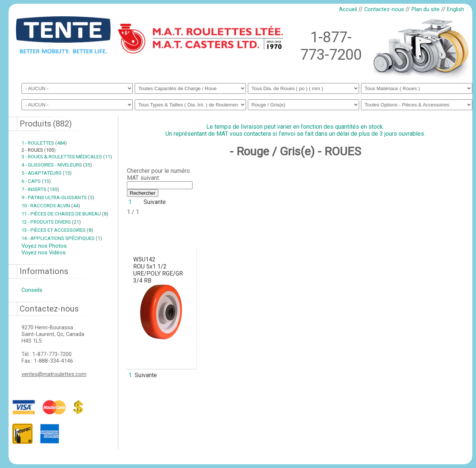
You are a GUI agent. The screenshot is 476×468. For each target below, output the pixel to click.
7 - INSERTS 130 (40, 189)
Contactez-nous (384, 9)
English (456, 9)
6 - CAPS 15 (36, 181)
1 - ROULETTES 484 (44, 143)
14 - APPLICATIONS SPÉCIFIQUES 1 (62, 238)
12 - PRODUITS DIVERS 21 (51, 222)
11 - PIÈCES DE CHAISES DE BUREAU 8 (65, 214)
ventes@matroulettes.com (54, 374)
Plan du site (426, 9)
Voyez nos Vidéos (44, 253)
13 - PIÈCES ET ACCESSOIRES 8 (57, 230)
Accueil (348, 9)
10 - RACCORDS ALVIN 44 (51, 206)
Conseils (32, 290)
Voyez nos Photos (44, 246)
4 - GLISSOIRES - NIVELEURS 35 (57, 165)
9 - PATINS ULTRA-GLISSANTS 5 (58, 197)
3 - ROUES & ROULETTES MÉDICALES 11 (67, 157)
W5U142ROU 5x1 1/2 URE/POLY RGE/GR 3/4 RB (158, 270)
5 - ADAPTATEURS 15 (47, 173)
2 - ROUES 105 (39, 150)
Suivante (155, 202)
